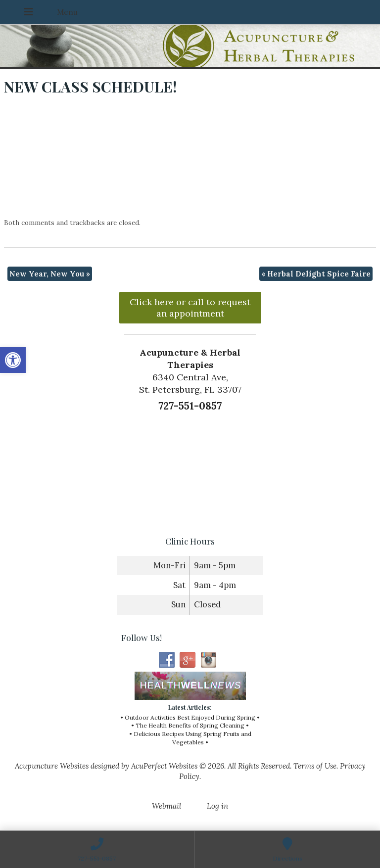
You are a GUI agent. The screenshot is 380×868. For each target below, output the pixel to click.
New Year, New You (50, 274)
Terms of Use (315, 766)
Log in (217, 806)
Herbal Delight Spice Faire (316, 274)
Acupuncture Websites (52, 766)
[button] (13, 360)
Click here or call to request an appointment (190, 308)
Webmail (166, 806)
